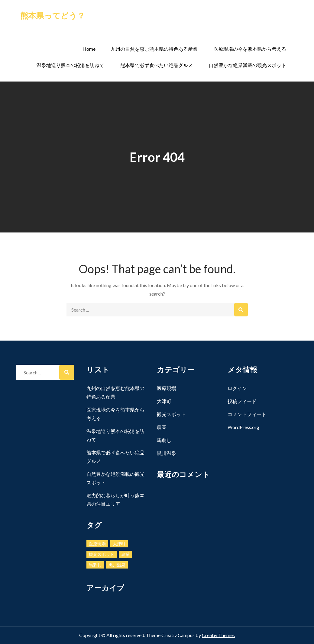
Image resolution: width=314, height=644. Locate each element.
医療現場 (167, 388)
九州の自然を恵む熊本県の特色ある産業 (154, 49)
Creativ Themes (218, 635)
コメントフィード (247, 414)
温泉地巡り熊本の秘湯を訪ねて (70, 65)
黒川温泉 (167, 453)
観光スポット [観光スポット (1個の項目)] (102, 554)
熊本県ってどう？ (53, 15)
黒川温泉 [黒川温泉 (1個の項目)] (117, 565)
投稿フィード (242, 401)
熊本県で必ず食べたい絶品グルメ (157, 65)
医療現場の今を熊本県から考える (250, 49)
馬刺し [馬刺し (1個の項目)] (95, 565)
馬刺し (164, 440)
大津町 (164, 401)
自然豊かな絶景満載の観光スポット (248, 65)
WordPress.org (243, 427)
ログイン (237, 388)
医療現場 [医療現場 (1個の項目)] (97, 544)
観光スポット (171, 414)
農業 (162, 427)
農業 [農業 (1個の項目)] (125, 554)
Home (89, 49)
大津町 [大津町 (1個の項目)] (119, 544)
